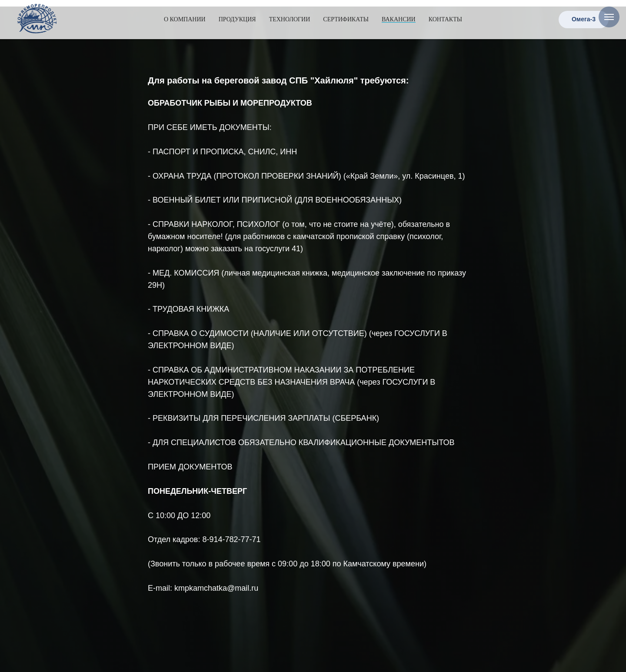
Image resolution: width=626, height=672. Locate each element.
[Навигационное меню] (609, 17)
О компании (185, 19)
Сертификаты (346, 19)
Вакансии (399, 19)
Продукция (237, 19)
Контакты (445, 19)
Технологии (290, 19)
